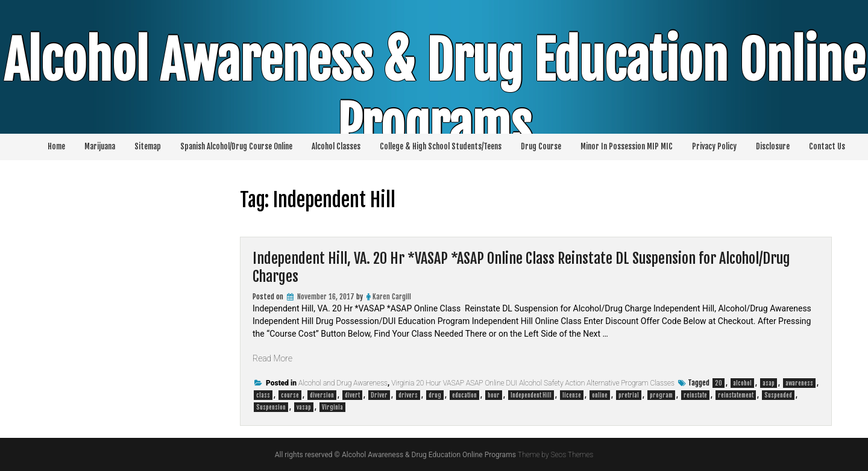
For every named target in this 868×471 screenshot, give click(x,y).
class (263, 395)
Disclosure (773, 146)
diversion (322, 395)
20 (719, 383)
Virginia (332, 407)
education (464, 395)
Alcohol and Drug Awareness (343, 383)
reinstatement (736, 395)
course (290, 395)
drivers (408, 395)
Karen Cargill (392, 297)
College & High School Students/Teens (441, 146)
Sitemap (148, 146)
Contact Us (827, 146)
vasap (304, 407)
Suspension (271, 407)
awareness (799, 383)
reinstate (695, 395)
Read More (272, 358)
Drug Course (541, 146)
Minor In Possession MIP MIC (627, 146)
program (661, 395)
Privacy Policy (714, 146)
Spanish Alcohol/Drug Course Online (236, 146)
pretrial (629, 395)
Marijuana (100, 146)
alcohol (742, 383)
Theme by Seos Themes (555, 455)
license (572, 395)
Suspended (778, 395)
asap (769, 383)
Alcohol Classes (336, 146)
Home (56, 146)
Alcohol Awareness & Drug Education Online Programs (434, 93)
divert (352, 395)
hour (494, 395)
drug (435, 395)
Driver (379, 395)
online (600, 395)
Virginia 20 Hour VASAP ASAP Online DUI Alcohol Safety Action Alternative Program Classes (533, 383)
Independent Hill (531, 395)
